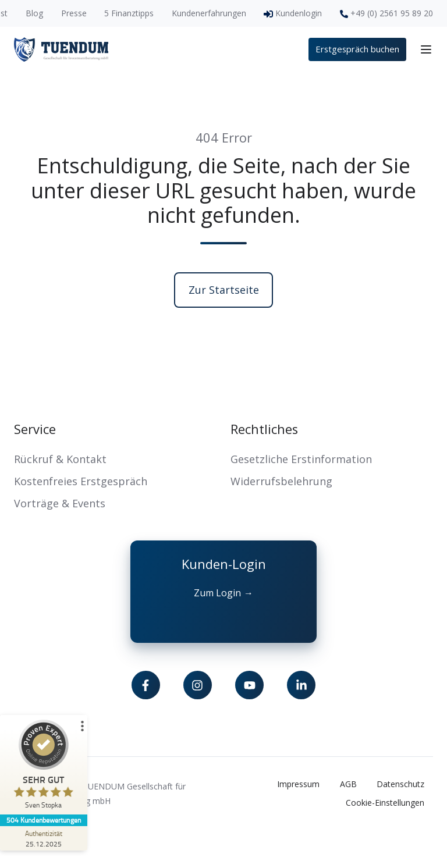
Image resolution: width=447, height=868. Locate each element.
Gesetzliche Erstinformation (301, 459)
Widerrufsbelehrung (281, 481)
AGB (348, 784)
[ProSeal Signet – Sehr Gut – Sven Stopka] (44, 767)
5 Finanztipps (129, 13)
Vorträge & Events (60, 503)
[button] (426, 49)
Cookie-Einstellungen (385, 803)
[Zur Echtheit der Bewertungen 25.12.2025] (44, 838)
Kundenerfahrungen (209, 13)
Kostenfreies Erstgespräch (81, 481)
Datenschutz (400, 784)
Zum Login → (223, 593)
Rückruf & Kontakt (60, 459)
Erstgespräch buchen (357, 49)
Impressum (298, 784)
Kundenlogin (299, 13)
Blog (34, 13)
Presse (74, 13)
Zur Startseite (224, 290)
